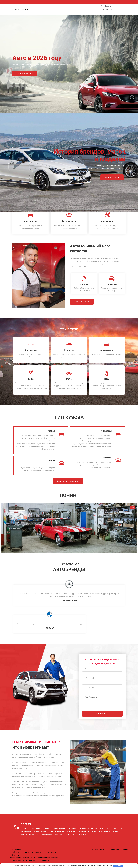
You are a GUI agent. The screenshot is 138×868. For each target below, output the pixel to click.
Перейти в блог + (25, 74)
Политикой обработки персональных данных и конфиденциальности (90, 866)
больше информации (68, 481)
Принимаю (118, 866)
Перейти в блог (112, 178)
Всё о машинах (16, 850)
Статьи (24, 9)
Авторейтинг (113, 850)
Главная (15, 9)
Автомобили (107, 350)
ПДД (107, 379)
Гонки (31, 379)
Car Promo (106, 6)
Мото (69, 379)
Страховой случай (98, 850)
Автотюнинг (31, 350)
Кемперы (69, 350)
